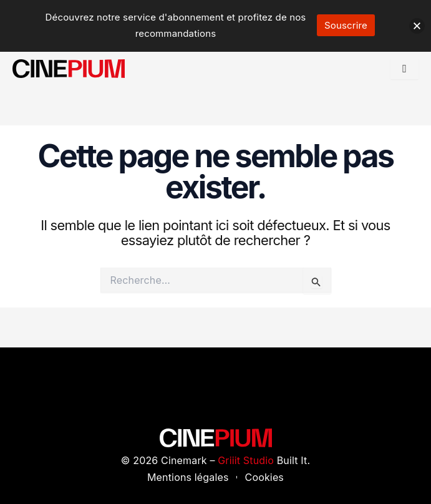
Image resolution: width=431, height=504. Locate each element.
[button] (417, 26)
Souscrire (346, 25)
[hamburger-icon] (404, 69)
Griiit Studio (246, 460)
